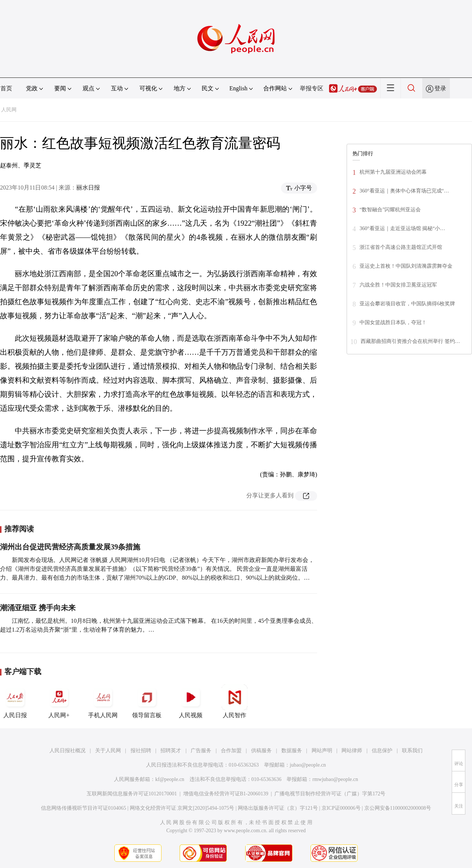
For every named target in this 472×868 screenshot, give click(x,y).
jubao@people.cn (308, 765)
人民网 (9, 110)
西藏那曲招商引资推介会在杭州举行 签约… (410, 341)
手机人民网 (103, 701)
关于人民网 (108, 751)
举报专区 (312, 88)
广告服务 (201, 751)
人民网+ (59, 701)
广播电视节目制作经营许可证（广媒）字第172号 (330, 794)
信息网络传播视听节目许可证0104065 (84, 808)
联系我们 (412, 751)
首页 (6, 88)
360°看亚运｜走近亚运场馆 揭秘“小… (402, 228)
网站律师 (352, 751)
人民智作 (235, 701)
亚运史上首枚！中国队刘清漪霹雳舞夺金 (406, 266)
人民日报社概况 (67, 751)
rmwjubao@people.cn (335, 779)
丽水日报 (88, 188)
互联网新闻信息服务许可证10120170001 (132, 794)
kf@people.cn (170, 779)
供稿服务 (261, 751)
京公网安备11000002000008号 (398, 808)
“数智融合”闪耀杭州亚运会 (390, 210)
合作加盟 (231, 751)
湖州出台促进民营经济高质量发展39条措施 (70, 547)
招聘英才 (171, 751)
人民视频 (191, 701)
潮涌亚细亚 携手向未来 (38, 608)
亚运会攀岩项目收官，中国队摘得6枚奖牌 (407, 304)
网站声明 (322, 751)
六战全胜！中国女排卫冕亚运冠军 (398, 285)
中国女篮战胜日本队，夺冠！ (393, 322)
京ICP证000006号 (341, 808)
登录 (440, 88)
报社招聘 (141, 751)
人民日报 (15, 701)
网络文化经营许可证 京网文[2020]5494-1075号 (182, 808)
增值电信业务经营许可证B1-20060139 (226, 794)
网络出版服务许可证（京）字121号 (278, 808)
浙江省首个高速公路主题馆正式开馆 (401, 247)
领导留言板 (147, 701)
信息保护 (382, 751)
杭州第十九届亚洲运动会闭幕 (393, 172)
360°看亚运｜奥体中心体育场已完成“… (404, 191)
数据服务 (292, 751)
